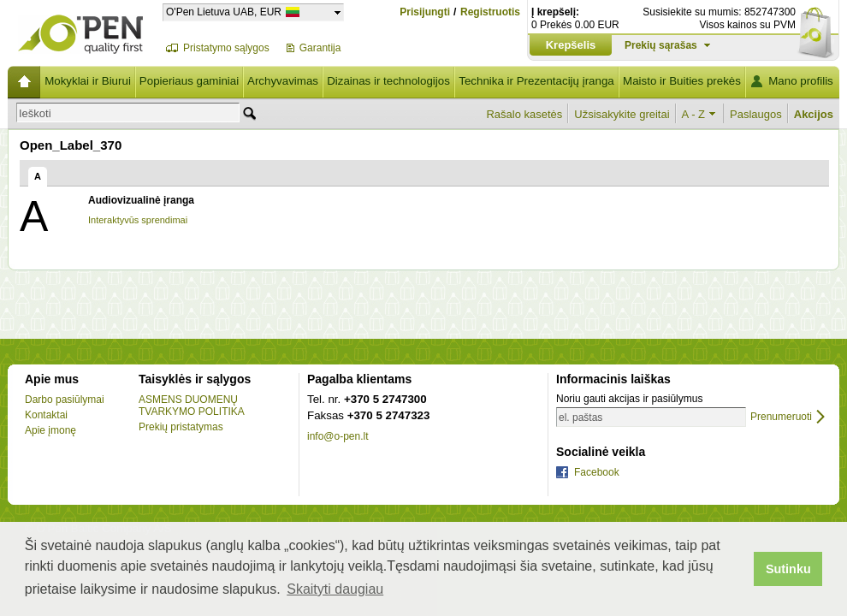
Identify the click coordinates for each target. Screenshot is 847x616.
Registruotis (490, 12)
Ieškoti (35, 113)
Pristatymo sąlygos (226, 48)
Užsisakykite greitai (622, 114)
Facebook (597, 472)
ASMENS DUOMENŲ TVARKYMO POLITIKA (192, 406)
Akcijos (814, 114)
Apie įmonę (50, 430)
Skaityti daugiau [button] (335, 589)
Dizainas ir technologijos (388, 81)
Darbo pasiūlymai (65, 400)
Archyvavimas (283, 81)
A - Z (693, 114)
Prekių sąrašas (661, 45)
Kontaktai (46, 415)
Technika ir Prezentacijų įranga (536, 81)
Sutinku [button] (788, 569)
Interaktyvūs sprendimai (138, 220)
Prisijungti (425, 12)
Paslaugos (756, 114)
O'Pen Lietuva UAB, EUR (224, 12)
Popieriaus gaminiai (189, 81)
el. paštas (580, 418)
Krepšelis (571, 45)
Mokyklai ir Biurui (88, 81)
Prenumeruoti (781, 417)
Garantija (320, 48)
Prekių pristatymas (181, 427)
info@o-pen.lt (338, 436)
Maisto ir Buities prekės (682, 81)
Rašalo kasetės (524, 114)
